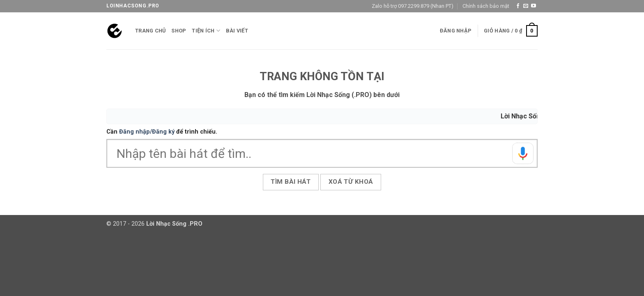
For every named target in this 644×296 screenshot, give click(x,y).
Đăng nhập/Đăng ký (147, 132)
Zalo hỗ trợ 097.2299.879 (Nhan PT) (413, 6)
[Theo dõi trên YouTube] (534, 6)
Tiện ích (206, 31)
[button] (456, 31)
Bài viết (237, 31)
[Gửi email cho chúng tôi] (526, 6)
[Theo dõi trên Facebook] (518, 6)
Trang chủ (150, 31)
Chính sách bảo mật (486, 6)
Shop (179, 31)
